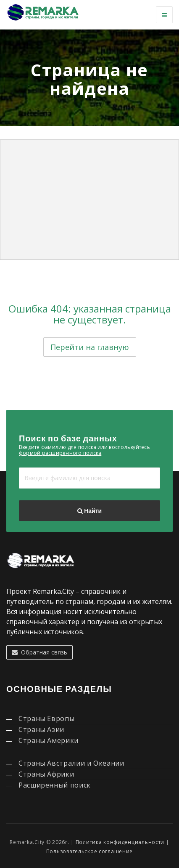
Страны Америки (49, 740)
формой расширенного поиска (60, 453)
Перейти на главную (90, 347)
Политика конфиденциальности (120, 842)
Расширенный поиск (55, 785)
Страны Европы (46, 718)
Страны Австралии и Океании (71, 763)
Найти (89, 511)
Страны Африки (46, 774)
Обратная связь (39, 652)
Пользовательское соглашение (89, 851)
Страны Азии (41, 729)
